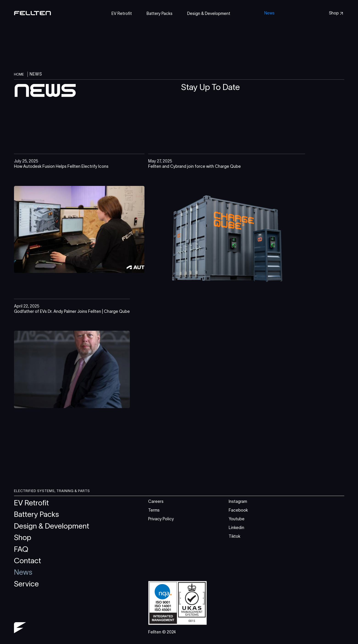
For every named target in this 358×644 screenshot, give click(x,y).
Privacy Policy (161, 519)
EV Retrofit (31, 503)
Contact (28, 561)
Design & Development (52, 526)
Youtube (237, 519)
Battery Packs (36, 514)
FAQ (21, 549)
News (269, 13)
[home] (32, 14)
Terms (154, 510)
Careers (156, 501)
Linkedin (236, 528)
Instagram (238, 501)
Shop (23, 537)
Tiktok (235, 536)
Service (26, 584)
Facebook (238, 510)
